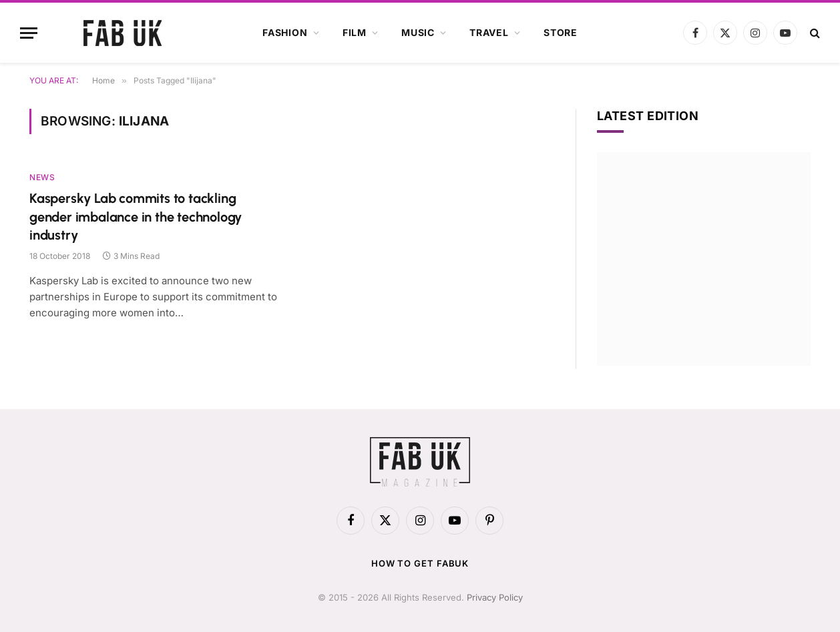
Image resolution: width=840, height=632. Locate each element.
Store (561, 32)
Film (355, 32)
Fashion (285, 32)
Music (418, 32)
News (42, 177)
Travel (489, 32)
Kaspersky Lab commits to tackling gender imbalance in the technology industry (136, 216)
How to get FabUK (420, 563)
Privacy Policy (495, 597)
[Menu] (29, 33)
